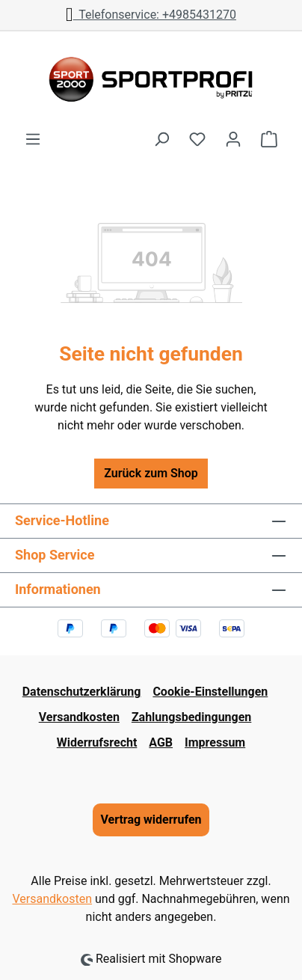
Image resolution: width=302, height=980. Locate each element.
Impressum (215, 742)
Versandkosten (79, 717)
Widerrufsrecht (97, 742)
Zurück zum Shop (151, 473)
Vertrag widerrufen (151, 820)
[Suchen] (161, 139)
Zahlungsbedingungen (191, 717)
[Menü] (33, 139)
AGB (161, 742)
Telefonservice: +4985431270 (151, 15)
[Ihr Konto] (233, 139)
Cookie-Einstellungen (210, 692)
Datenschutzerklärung (82, 692)
